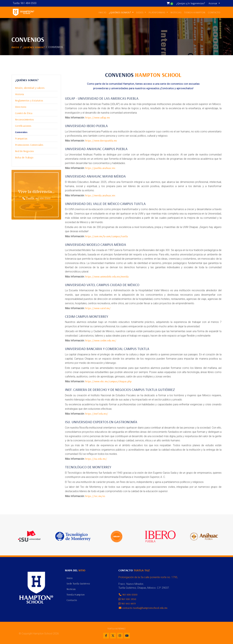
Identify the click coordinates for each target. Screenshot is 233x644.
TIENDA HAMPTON (195, 12)
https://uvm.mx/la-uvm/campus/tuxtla (106, 236)
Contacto (72, 600)
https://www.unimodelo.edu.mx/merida (107, 276)
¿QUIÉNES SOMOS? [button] (120, 12)
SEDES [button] (140, 12)
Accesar (213, 3)
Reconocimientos (25, 119)
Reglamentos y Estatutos (29, 100)
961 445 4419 (128, 603)
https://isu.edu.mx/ (96, 459)
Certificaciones (23, 126)
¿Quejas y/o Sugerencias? (191, 3)
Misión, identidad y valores (30, 88)
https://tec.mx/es (95, 496)
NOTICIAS (176, 12)
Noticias (71, 589)
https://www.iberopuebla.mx (101, 141)
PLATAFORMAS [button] (157, 12)
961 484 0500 (43, 198)
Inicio (15, 47)
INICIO (102, 12)
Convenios (21, 132)
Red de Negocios (25, 151)
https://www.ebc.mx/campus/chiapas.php (108, 381)
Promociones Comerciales (29, 145)
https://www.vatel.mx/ (98, 308)
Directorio (21, 107)
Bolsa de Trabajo (24, 157)
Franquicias (21, 138)
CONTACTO (214, 12)
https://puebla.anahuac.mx (100, 168)
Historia (20, 94)
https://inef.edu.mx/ (97, 414)
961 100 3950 (129, 599)
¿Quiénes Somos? (34, 47)
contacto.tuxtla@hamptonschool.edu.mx (145, 608)
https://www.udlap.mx (98, 117)
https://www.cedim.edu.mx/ (101, 340)
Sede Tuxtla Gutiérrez (78, 583)
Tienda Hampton (76, 595)
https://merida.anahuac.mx (100, 195)
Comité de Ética (24, 113)
